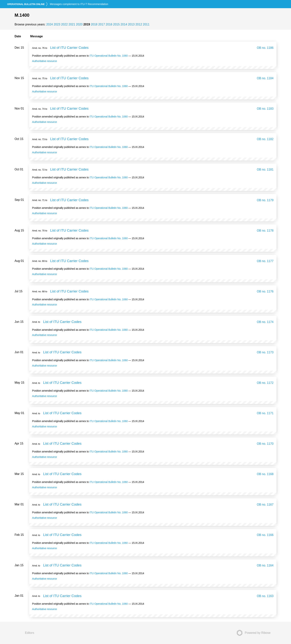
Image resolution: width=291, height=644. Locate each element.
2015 (117, 24)
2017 (102, 24)
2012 (139, 24)
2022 (64, 24)
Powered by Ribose (252, 633)
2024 (50, 24)
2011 (146, 24)
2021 (72, 24)
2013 (131, 24)
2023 (57, 24)
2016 (109, 24)
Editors (30, 633)
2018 (94, 24)
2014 (124, 24)
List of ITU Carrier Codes (69, 48)
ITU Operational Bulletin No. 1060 (109, 56)
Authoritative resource (45, 61)
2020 (79, 24)
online (26, 4)
